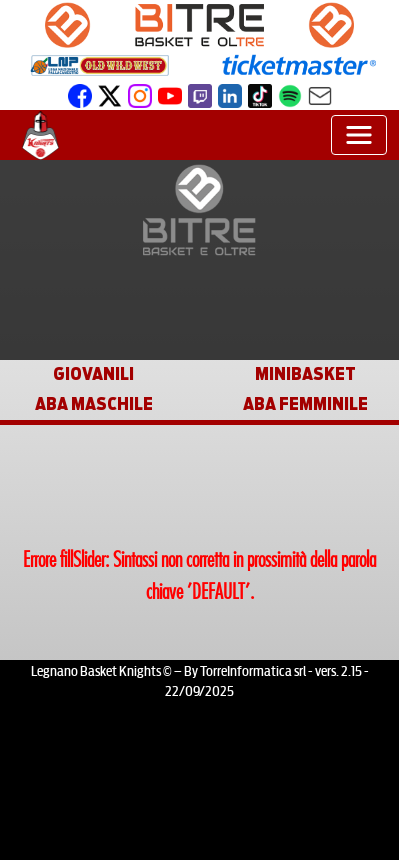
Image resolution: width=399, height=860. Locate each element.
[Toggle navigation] (359, 135)
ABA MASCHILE (94, 404)
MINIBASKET (305, 374)
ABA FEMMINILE (305, 404)
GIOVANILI (93, 374)
